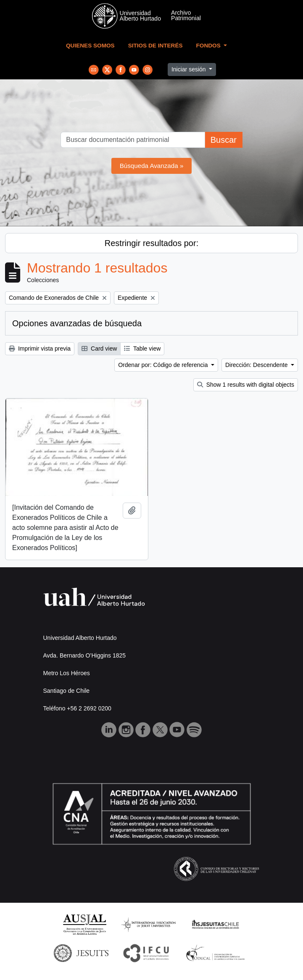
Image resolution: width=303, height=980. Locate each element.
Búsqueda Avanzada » (152, 166)
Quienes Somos (90, 46)
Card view (99, 349)
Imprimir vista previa (40, 349)
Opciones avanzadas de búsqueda (77, 323)
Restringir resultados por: (151, 243)
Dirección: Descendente (257, 365)
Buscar (224, 140)
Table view (142, 349)
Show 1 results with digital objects (246, 385)
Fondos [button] (209, 46)
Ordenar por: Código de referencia (164, 365)
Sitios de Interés (155, 46)
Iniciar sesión (190, 69)
